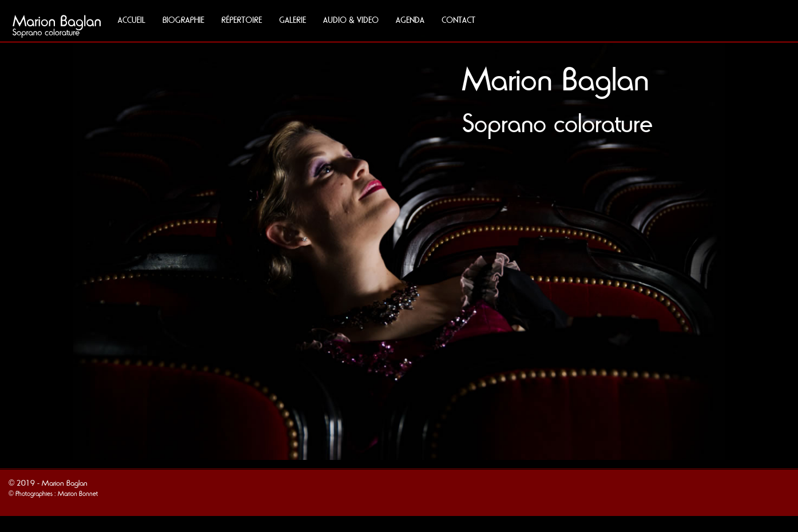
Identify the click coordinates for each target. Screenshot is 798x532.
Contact (458, 20)
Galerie (293, 20)
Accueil (132, 20)
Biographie (183, 20)
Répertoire (242, 20)
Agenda (410, 20)
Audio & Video (351, 20)
